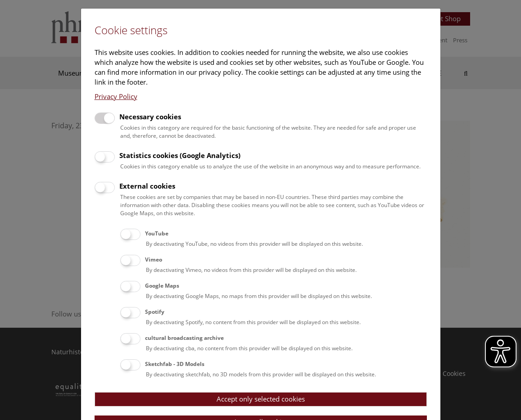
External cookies (147, 186)
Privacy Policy (116, 96)
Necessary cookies (150, 117)
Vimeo (154, 260)
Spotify (155, 312)
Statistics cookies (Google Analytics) (180, 155)
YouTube (157, 233)
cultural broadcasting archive (184, 338)
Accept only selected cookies (261, 399)
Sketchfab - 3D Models (175, 364)
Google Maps (162, 286)
